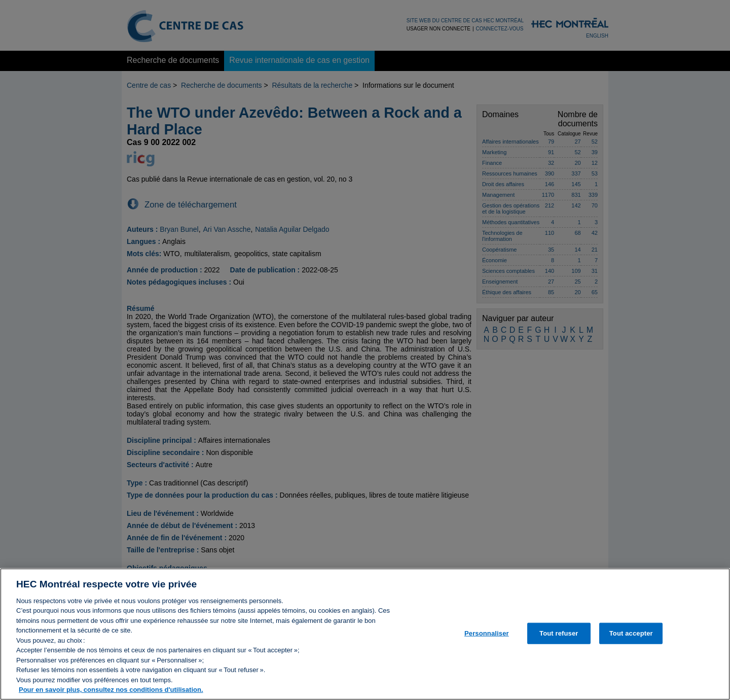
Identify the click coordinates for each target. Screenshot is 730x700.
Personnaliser (487, 636)
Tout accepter (631, 636)
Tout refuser (559, 636)
